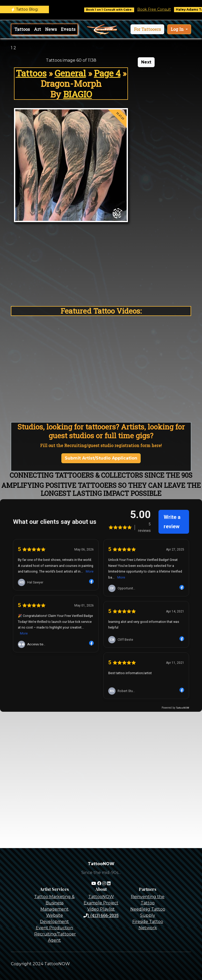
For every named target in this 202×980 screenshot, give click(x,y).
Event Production (54, 928)
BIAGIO (78, 94)
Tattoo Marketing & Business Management (54, 903)
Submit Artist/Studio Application (101, 458)
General (70, 73)
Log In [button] (178, 29)
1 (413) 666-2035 (101, 915)
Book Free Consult (158, 9)
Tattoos (22, 29)
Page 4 (107, 73)
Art (37, 29)
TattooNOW (101, 897)
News (51, 29)
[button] (147, 29)
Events (68, 29)
